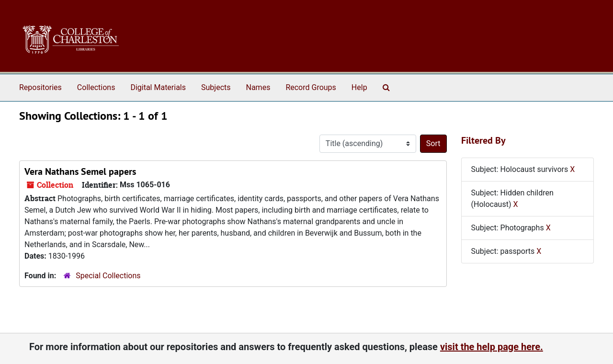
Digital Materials (158, 87)
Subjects (216, 87)
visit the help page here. (492, 347)
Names (258, 87)
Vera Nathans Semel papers (80, 171)
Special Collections (108, 276)
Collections (96, 87)
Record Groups (311, 87)
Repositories (40, 87)
